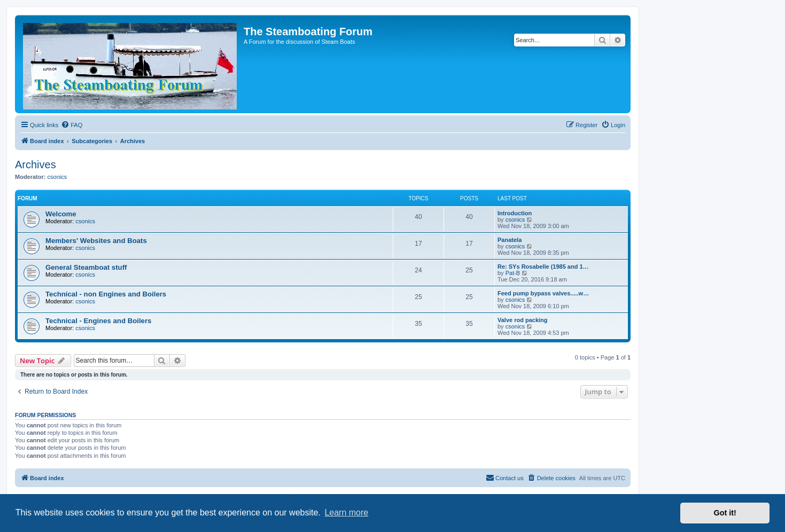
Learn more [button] (346, 513)
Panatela (510, 240)
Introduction (515, 213)
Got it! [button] (725, 513)
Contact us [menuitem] (505, 478)
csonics (57, 177)
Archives (36, 165)
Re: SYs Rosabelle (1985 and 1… (543, 267)
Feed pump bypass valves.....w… (543, 293)
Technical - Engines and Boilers (98, 321)
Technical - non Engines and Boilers (106, 294)
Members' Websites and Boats (96, 241)
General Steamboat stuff (86, 267)
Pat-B (513, 273)
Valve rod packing (523, 320)
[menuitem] (72, 125)
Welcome (61, 214)
